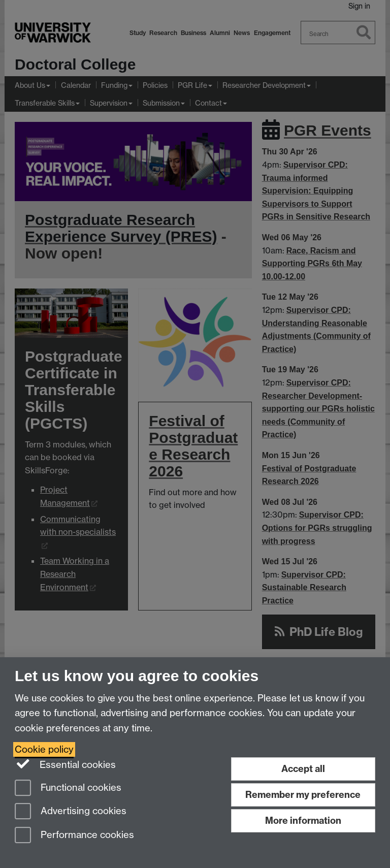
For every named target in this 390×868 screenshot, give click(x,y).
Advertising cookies (71, 812)
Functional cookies (68, 789)
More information (303, 821)
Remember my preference (303, 795)
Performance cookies (74, 836)
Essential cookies (65, 764)
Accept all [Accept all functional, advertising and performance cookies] (303, 769)
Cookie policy (44, 749)
